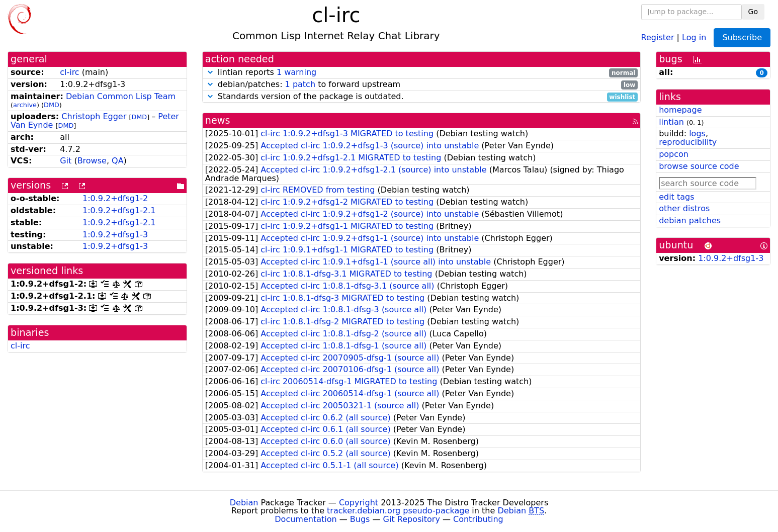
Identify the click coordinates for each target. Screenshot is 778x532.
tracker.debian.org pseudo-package (398, 511)
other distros (684, 208)
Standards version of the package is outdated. (421, 97)
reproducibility (688, 142)
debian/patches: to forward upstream (421, 85)
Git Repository (412, 519)
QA (118, 161)
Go (753, 12)
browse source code (699, 166)
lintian (671, 122)
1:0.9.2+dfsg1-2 (115, 198)
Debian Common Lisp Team (121, 96)
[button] (210, 72)
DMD (52, 105)
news (218, 120)
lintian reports (421, 73)
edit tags (676, 197)
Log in (694, 37)
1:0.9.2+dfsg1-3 (115, 235)
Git (66, 161)
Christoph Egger (94, 116)
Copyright (359, 503)
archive (25, 105)
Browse (92, 161)
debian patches (690, 220)
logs (697, 134)
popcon (674, 154)
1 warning (296, 72)
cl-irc (69, 72)
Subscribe (742, 37)
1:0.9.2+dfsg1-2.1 (119, 210)
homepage (680, 110)
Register (658, 37)
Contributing (478, 519)
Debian (244, 503)
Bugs (360, 519)
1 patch (300, 84)
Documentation (306, 519)
